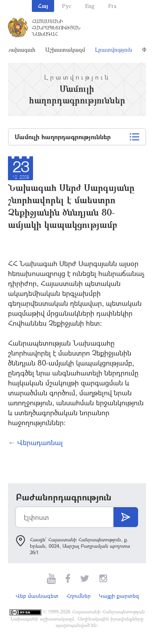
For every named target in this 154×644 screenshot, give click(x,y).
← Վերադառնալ (35, 442)
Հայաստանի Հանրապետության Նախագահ (56, 27)
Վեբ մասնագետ (37, 596)
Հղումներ (79, 596)
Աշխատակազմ (65, 50)
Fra (112, 6)
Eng (90, 6)
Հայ (43, 6)
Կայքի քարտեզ (119, 596)
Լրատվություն (114, 50)
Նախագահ (20, 50)
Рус (67, 6)
